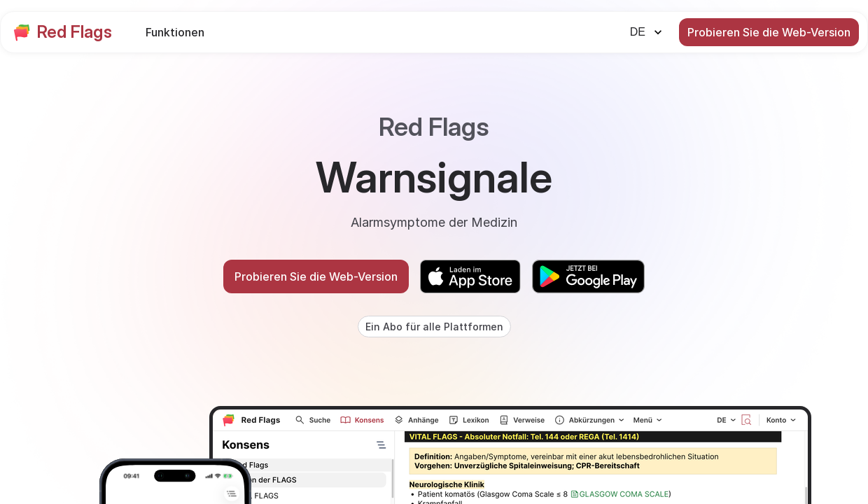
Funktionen (175, 32)
